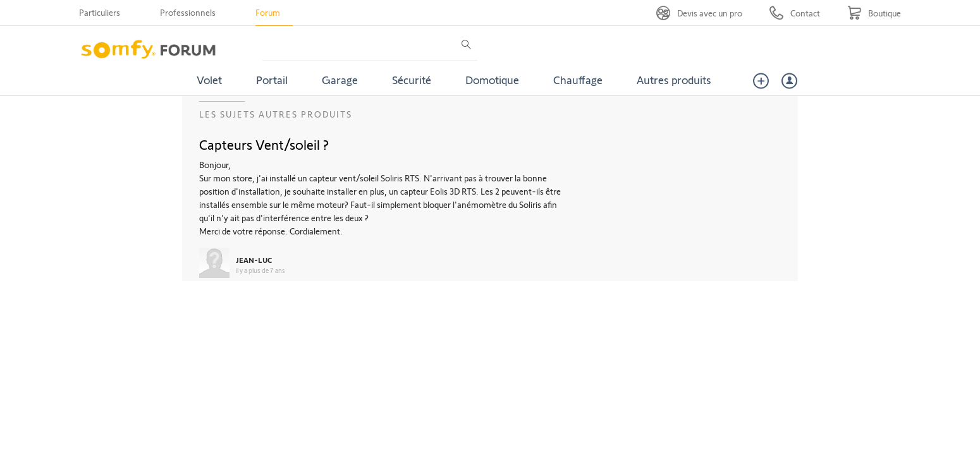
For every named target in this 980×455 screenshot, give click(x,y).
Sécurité (412, 80)
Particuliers (100, 12)
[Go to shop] (874, 13)
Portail (272, 80)
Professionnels (188, 12)
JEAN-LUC (254, 260)
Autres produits (674, 80)
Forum (268, 12)
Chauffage (578, 80)
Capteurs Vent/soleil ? (264, 144)
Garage (340, 80)
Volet (209, 80)
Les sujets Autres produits (276, 114)
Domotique (492, 80)
